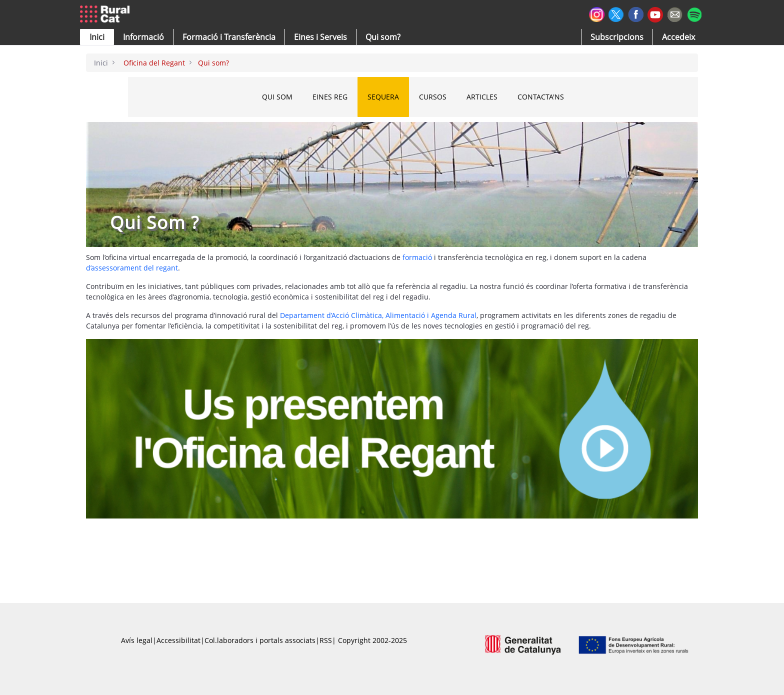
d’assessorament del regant (132, 268)
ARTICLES (494, 97)
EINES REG (342, 97)
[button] (97, 37)
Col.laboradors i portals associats (260, 640)
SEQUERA (395, 97)
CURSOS (445, 97)
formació (416, 257)
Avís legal (137, 640)
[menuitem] (229, 37)
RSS (326, 640)
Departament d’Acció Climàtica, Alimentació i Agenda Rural (378, 315)
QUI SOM (289, 97)
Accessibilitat (178, 640)
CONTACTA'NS (553, 97)
